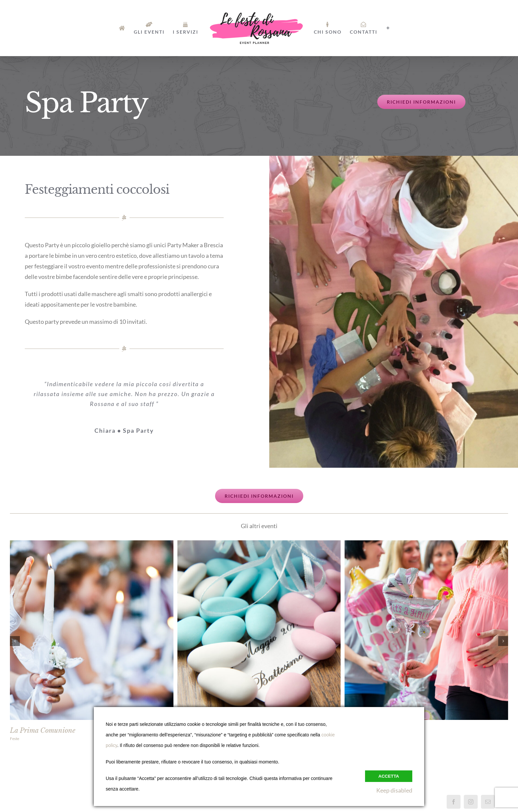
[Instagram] (471, 802)
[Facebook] (454, 802)
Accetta (389, 776)
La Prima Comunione (43, 730)
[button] (15, 641)
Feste (15, 739)
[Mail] (488, 802)
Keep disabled (394, 790)
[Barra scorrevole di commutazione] (388, 28)
